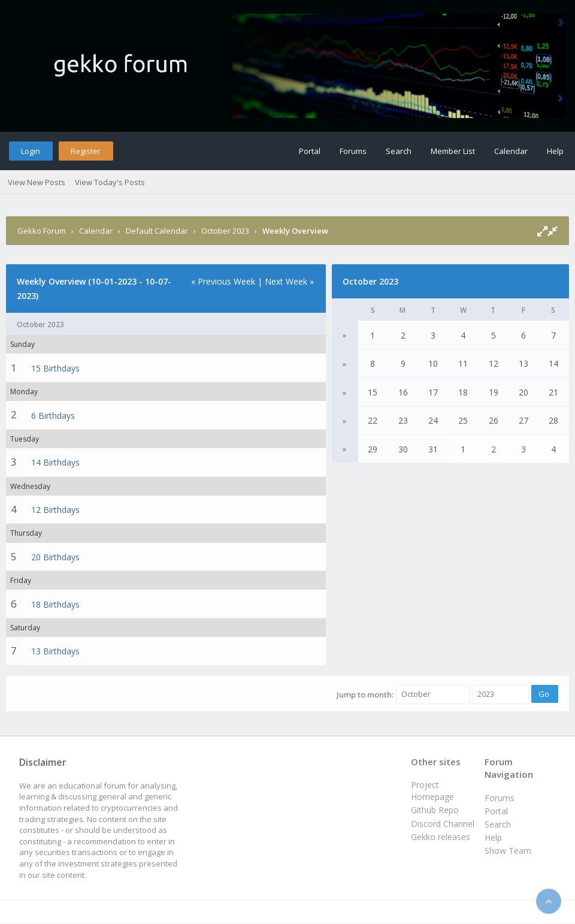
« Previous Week (223, 281)
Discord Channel (443, 824)
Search (399, 151)
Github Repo (435, 810)
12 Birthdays (55, 510)
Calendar (511, 151)
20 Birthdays (55, 557)
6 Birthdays (53, 416)
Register (86, 151)
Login (31, 151)
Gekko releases (441, 837)
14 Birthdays (55, 462)
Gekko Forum (42, 231)
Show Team (508, 851)
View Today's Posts (110, 182)
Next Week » (289, 281)
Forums (353, 151)
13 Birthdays (55, 651)
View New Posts (37, 182)
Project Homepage (432, 791)
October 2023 (225, 231)
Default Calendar (157, 231)
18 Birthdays (55, 604)
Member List (453, 151)
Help (555, 151)
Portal (310, 151)
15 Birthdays (55, 368)
